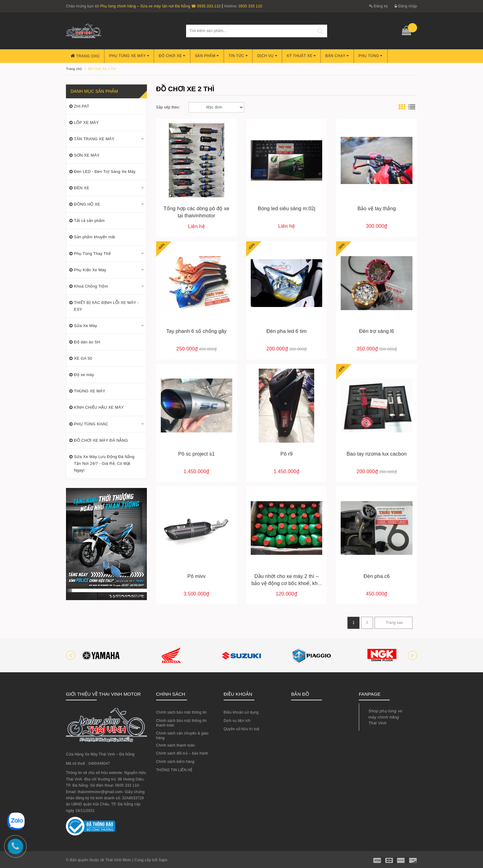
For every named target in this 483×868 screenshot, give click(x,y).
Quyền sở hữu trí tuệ (241, 729)
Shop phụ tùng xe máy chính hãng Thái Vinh (385, 717)
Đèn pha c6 (377, 576)
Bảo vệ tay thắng (377, 208)
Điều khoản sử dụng (241, 712)
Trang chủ (85, 56)
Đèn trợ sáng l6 (377, 331)
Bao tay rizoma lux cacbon (377, 454)
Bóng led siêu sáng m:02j (287, 208)
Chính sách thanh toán (176, 745)
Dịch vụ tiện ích (237, 721)
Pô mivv (196, 576)
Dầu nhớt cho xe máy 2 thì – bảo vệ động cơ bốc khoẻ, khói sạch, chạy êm (286, 583)
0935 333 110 (250, 6)
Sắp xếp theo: (168, 107)
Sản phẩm (207, 56)
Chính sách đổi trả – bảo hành (182, 753)
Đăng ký (379, 6)
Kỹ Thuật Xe (301, 56)
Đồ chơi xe (172, 56)
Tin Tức (238, 56)
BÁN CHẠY (337, 56)
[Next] (394, 623)
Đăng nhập (406, 6)
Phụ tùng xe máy (129, 56)
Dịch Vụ (267, 56)
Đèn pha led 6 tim (286, 331)
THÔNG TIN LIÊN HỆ (175, 770)
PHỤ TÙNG (371, 56)
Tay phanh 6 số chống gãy (197, 331)
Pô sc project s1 (197, 454)
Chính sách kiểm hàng (175, 762)
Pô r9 (286, 454)
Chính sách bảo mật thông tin (181, 712)
